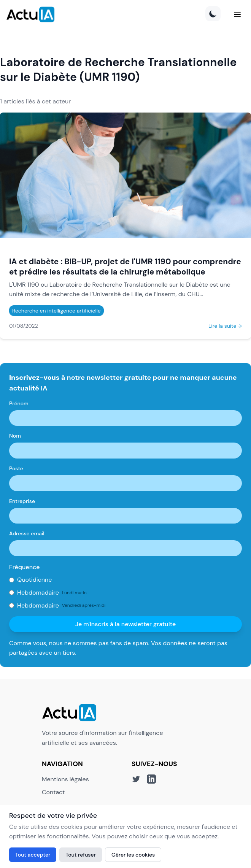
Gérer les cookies (133, 855)
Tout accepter (33, 855)
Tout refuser (81, 855)
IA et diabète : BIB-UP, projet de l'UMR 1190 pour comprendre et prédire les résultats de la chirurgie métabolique (125, 267)
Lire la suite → (225, 326)
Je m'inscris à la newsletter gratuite (126, 624)
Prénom (19, 403)
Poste (16, 468)
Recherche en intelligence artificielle (56, 311)
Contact (53, 792)
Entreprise (22, 501)
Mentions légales (65, 779)
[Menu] (237, 14)
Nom (15, 436)
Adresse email (27, 533)
